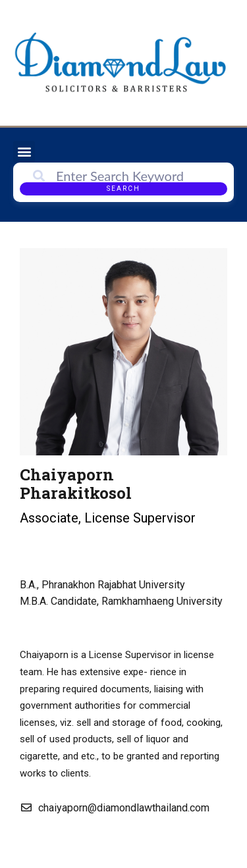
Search (123, 189)
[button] (24, 152)
